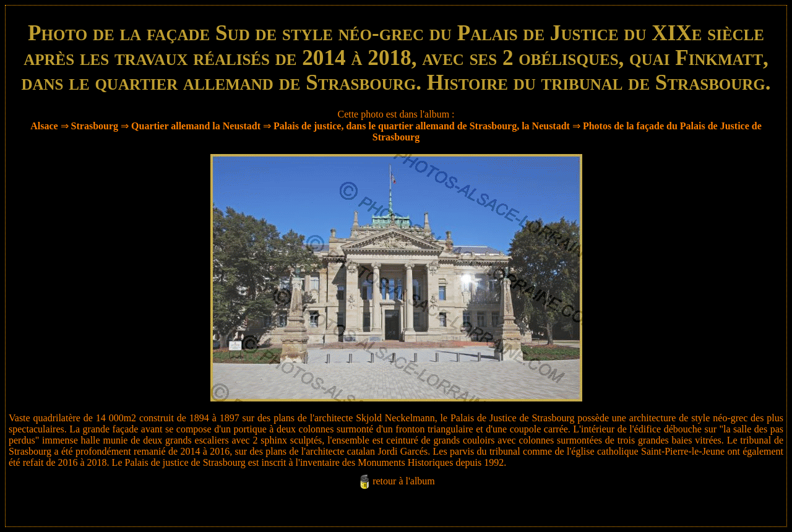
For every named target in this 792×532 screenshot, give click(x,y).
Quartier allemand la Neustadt (196, 126)
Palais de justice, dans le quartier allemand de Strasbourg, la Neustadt (422, 126)
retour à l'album (404, 481)
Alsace (44, 126)
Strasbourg (95, 126)
